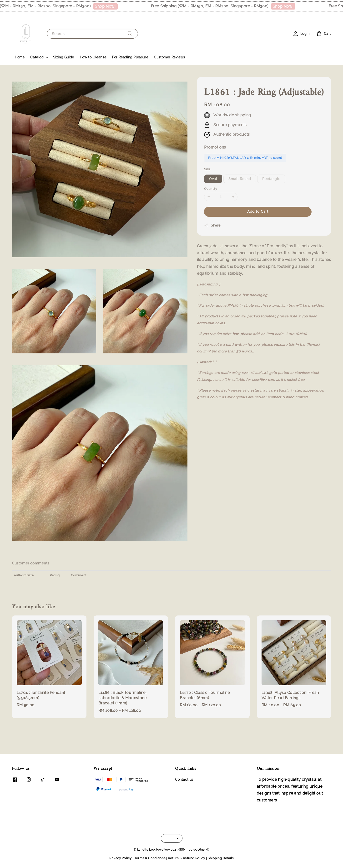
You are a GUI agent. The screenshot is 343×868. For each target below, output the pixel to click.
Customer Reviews (169, 57)
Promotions (215, 147)
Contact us (184, 780)
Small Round (240, 179)
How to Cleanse (93, 57)
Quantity (211, 189)
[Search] (130, 34)
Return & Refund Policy (186, 858)
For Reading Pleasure (130, 57)
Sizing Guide (64, 57)
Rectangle (271, 179)
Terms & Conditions (150, 858)
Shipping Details (221, 858)
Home (20, 57)
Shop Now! (111, 6)
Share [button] (212, 225)
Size (207, 169)
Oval (213, 179)
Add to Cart (258, 212)
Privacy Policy (121, 858)
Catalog (37, 57)
